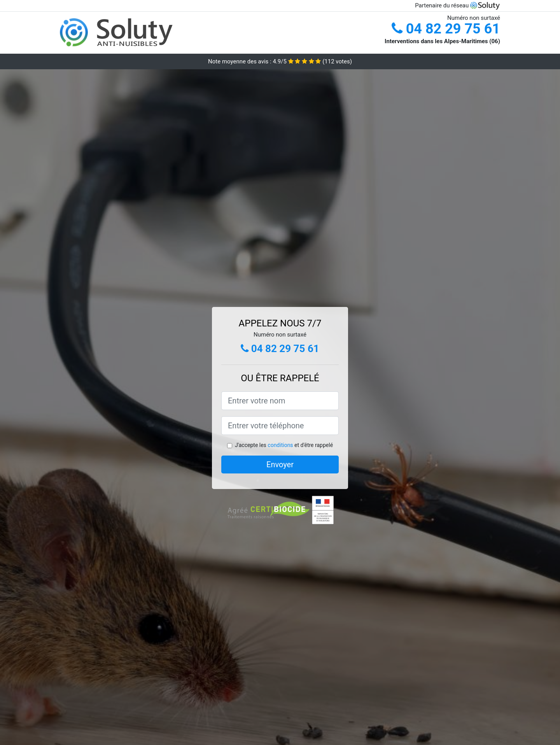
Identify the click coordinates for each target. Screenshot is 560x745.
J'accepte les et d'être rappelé (284, 445)
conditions (280, 445)
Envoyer (280, 465)
